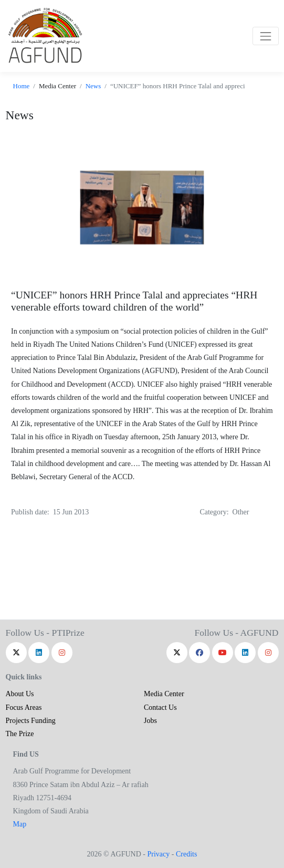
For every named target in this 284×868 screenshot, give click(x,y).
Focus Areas (24, 707)
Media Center (164, 694)
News (93, 86)
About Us (20, 694)
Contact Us (160, 707)
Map (20, 824)
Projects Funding (31, 721)
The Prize (20, 734)
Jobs (150, 721)
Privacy (158, 854)
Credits (186, 854)
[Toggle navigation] (265, 36)
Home (22, 86)
